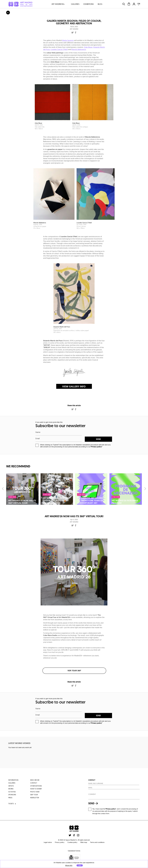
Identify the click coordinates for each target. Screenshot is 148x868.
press (10, 798)
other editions (36, 786)
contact (34, 783)
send (98, 439)
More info (69, 865)
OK (80, 865)
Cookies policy (72, 842)
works (11, 789)
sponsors (12, 795)
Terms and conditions (97, 842)
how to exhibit (36, 789)
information (13, 780)
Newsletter (35, 798)
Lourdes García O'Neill (59, 49)
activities (12, 792)
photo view (35, 792)
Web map (84, 842)
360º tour (34, 795)
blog (100, 4)
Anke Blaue (88, 47)
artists (11, 786)
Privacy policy (60, 842)
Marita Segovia (68, 40)
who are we (35, 780)
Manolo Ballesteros (79, 49)
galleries (75, 4)
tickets (12, 804)
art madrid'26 (58, 4)
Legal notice (48, 842)
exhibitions (89, 4)
